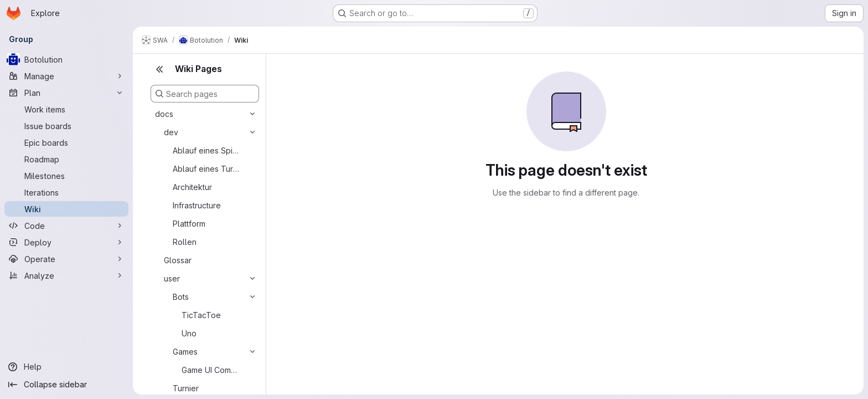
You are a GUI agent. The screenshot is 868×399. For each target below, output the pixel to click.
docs (164, 114)
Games (185, 352)
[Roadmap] (66, 159)
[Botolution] (66, 59)
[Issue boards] (66, 126)
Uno (189, 333)
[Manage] (66, 76)
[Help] (66, 367)
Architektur (192, 187)
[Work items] (66, 109)
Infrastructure (197, 205)
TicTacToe (201, 315)
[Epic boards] (66, 142)
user (172, 278)
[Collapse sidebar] (66, 385)
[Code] (66, 226)
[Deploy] (66, 242)
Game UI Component (211, 370)
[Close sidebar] (159, 69)
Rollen (185, 242)
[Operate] (66, 259)
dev (171, 132)
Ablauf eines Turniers (206, 169)
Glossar (178, 260)
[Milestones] (66, 176)
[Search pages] (205, 94)
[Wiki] (66, 209)
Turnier (186, 388)
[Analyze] (66, 275)
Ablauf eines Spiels (206, 150)
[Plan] (66, 93)
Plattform (189, 224)
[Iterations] (66, 192)
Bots (181, 297)
